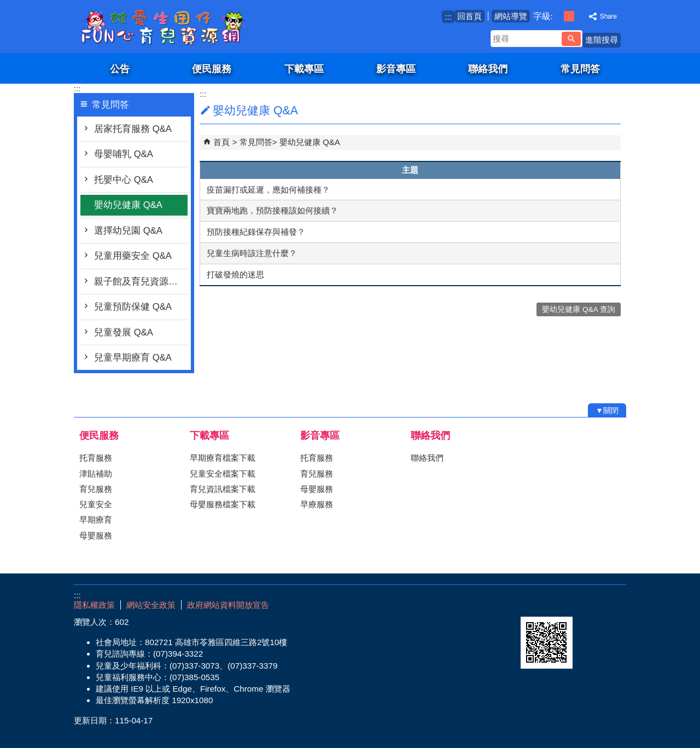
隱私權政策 (94, 605)
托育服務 (96, 458)
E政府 (532, 603)
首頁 (221, 142)
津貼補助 (96, 474)
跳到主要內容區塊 (6, 6)
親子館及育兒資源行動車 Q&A (141, 282)
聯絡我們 (488, 69)
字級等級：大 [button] (581, 16)
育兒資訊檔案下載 (223, 489)
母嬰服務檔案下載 (223, 504)
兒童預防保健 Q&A (133, 307)
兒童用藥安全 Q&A (133, 256)
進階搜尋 (602, 40)
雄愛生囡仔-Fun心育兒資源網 (166, 27)
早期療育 (96, 520)
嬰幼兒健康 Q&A (128, 205)
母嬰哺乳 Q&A (124, 154)
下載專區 (304, 69)
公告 (120, 69)
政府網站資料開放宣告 (228, 605)
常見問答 (580, 69)
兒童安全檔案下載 (223, 474)
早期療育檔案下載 (223, 458)
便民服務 (212, 69)
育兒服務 (96, 489)
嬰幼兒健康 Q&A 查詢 (579, 309)
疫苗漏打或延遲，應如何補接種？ (268, 190)
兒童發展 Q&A (124, 332)
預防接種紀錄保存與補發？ (256, 232)
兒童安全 (96, 504)
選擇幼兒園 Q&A (128, 231)
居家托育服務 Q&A (133, 129)
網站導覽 (511, 16)
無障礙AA (587, 604)
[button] (571, 39)
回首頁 (469, 16)
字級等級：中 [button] (569, 16)
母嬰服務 (96, 535)
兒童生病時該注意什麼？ (252, 253)
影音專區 (396, 69)
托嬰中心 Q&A (124, 180)
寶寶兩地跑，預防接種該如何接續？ (272, 210)
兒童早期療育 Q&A (133, 358)
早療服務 (317, 504)
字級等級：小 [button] (558, 16)
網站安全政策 (151, 605)
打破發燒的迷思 (235, 274)
